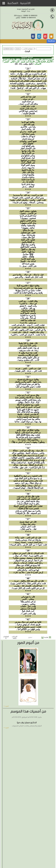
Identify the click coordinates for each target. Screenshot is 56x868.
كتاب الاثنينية (40, 60)
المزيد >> (6, 706)
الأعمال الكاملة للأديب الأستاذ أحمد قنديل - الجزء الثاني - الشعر (28, 62)
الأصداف (38, 64)
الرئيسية (50, 60)
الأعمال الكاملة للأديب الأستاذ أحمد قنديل (18, 60)
